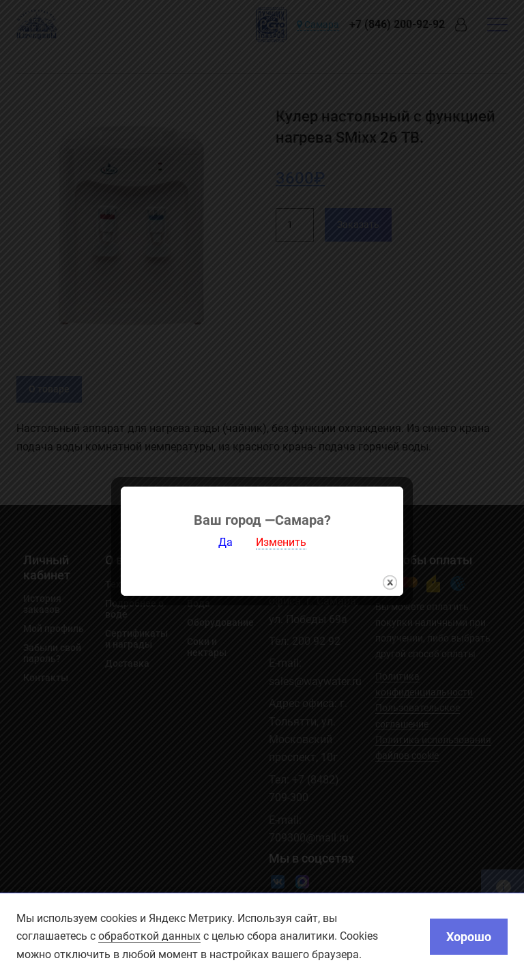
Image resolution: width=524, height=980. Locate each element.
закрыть (390, 573)
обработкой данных (149, 936)
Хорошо (469, 937)
